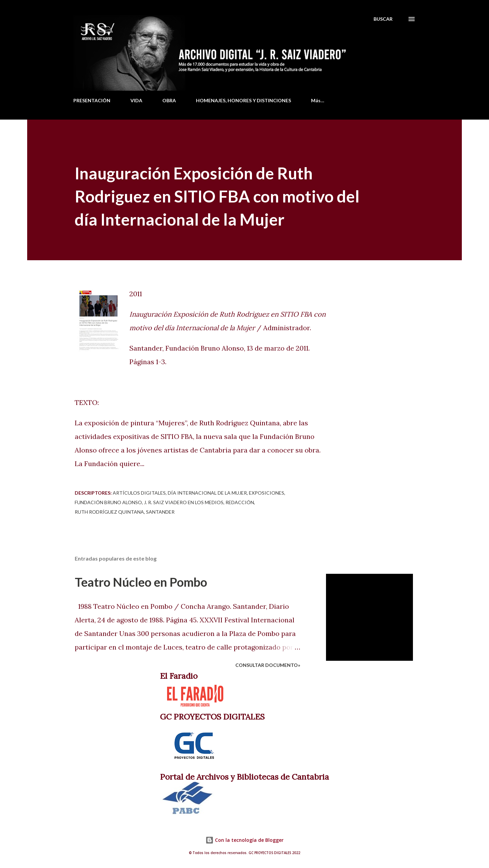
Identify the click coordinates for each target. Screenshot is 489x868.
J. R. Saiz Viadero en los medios (184, 502)
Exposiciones (267, 493)
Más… (318, 100)
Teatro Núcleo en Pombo (141, 582)
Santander (160, 512)
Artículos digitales (139, 493)
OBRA (169, 100)
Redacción (240, 502)
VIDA (136, 100)
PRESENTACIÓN (92, 100)
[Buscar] (383, 19)
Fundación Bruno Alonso (108, 502)
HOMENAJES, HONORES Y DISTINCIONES (243, 100)
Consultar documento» (268, 665)
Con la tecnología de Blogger (244, 840)
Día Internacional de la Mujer (207, 493)
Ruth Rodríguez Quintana (109, 512)
